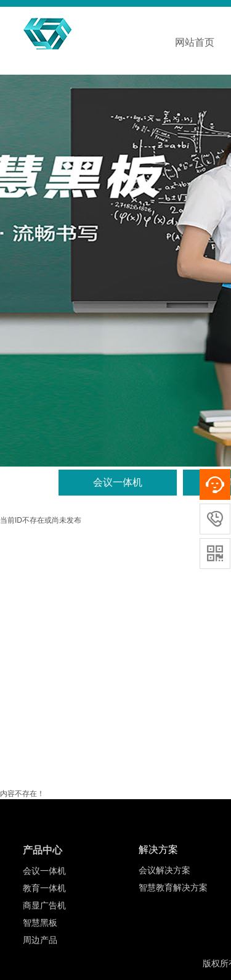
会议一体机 (118, 482)
